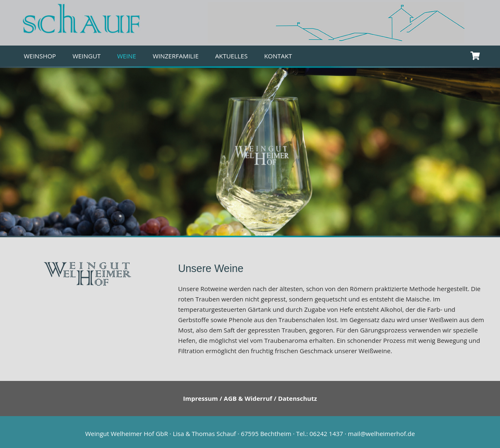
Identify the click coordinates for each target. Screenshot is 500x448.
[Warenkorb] (476, 56)
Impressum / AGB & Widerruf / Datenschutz (250, 398)
